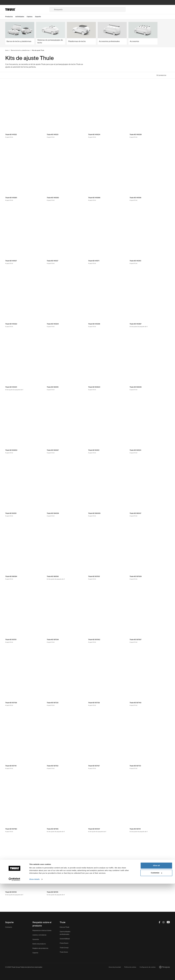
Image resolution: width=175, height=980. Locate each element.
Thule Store (64, 952)
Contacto (9, 927)
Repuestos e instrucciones (42, 930)
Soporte (35, 953)
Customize (156, 969)
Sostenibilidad (65, 939)
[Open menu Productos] (10, 17)
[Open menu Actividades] (21, 17)
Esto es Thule (64, 927)
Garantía (36, 939)
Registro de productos (40, 948)
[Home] (27, 9)
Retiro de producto (39, 944)
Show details (34, 976)
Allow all (156, 962)
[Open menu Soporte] (39, 17)
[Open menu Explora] (31, 17)
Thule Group (64, 948)
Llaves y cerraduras (39, 935)
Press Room (64, 943)
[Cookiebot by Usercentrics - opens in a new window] (14, 976)
